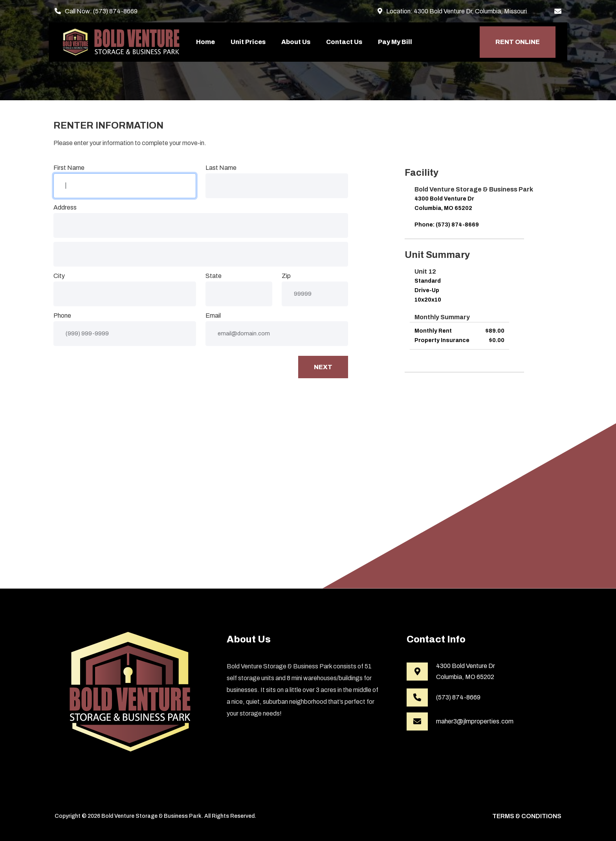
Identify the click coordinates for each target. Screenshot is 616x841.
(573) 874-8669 (115, 11)
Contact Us (344, 42)
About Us (296, 42)
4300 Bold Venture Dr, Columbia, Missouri (470, 11)
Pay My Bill (395, 42)
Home (205, 42)
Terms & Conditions (527, 816)
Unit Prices (248, 42)
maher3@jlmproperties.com (475, 721)
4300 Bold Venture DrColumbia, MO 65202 (466, 671)
